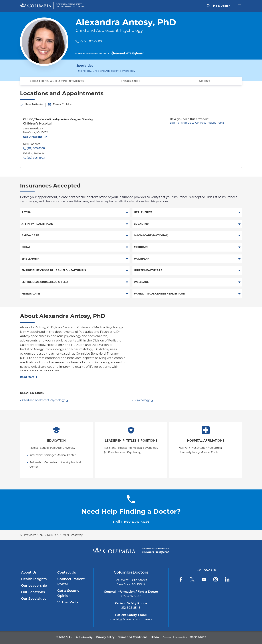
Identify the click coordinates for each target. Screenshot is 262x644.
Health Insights (34, 579)
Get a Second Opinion (68, 593)
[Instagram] (216, 579)
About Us (29, 573)
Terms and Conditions (133, 637)
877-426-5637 (131, 596)
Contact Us (67, 573)
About (205, 81)
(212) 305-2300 (92, 41)
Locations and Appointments (57, 81)
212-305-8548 (131, 608)
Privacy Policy (105, 637)
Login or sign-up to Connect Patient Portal (197, 123)
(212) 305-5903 (36, 158)
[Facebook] (181, 579)
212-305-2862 (198, 637)
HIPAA (155, 637)
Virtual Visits (68, 603)
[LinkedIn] (227, 579)
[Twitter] (192, 579)
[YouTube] (204, 579)
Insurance (131, 81)
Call (131, 522)
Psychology (142, 400)
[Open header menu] (239, 5)
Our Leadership (34, 586)
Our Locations (33, 592)
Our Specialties (34, 599)
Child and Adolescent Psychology (43, 400)
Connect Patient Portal (71, 582)
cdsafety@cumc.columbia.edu (131, 619)
